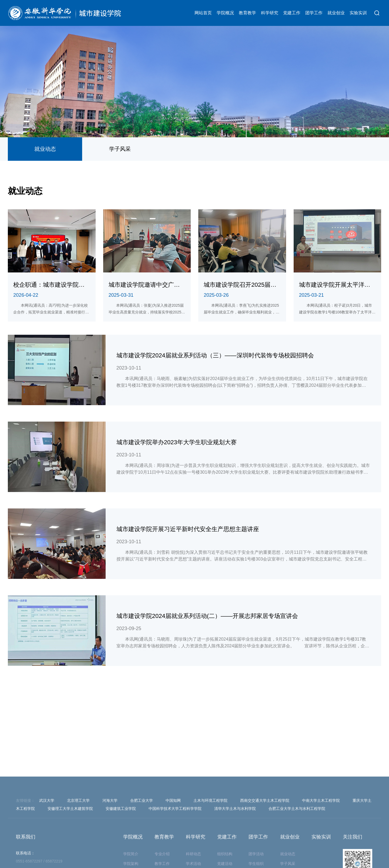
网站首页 (203, 13)
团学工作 (314, 13)
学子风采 (120, 149)
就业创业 (336, 13)
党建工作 (292, 13)
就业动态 (45, 149)
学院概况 (225, 13)
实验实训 (358, 13)
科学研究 (270, 13)
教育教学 (247, 13)
